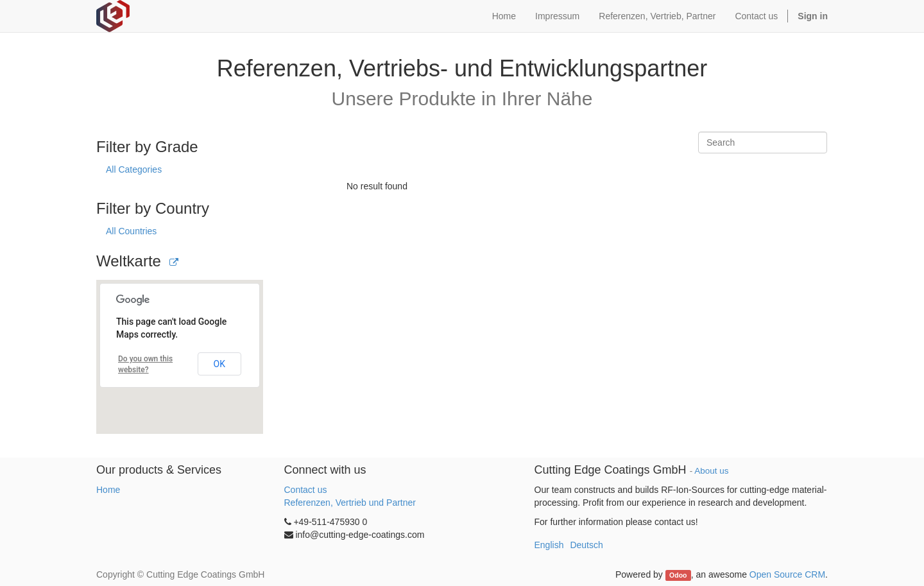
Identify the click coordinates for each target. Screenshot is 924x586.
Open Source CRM (787, 574)
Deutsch (586, 545)
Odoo (678, 575)
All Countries (131, 231)
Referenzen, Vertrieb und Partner (350, 503)
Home (108, 490)
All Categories (134, 169)
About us (711, 471)
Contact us (306, 490)
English (549, 545)
